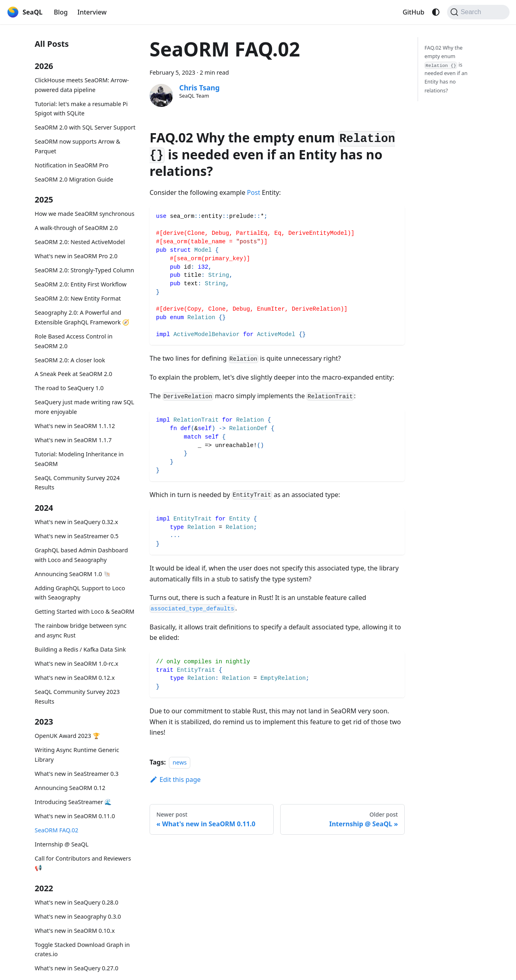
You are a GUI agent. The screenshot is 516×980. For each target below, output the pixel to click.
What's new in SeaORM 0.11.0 (75, 816)
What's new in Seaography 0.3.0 (78, 916)
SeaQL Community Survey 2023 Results (77, 697)
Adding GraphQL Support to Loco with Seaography (80, 593)
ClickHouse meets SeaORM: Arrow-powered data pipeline (82, 85)
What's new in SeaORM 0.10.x (75, 931)
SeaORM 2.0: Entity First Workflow (81, 284)
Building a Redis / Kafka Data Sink (80, 649)
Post (254, 192)
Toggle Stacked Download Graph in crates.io (82, 950)
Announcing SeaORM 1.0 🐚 (73, 574)
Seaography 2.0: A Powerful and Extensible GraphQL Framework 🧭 (82, 317)
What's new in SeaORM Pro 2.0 (76, 256)
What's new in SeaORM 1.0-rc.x (76, 663)
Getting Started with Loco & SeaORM (84, 611)
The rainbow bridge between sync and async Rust (81, 630)
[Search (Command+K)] (478, 12)
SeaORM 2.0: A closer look (70, 360)
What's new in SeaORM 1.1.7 (73, 440)
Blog (61, 12)
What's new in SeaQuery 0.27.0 (76, 968)
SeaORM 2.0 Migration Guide (74, 179)
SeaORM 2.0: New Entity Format (78, 298)
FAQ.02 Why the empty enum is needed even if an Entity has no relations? (446, 69)
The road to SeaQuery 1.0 (69, 388)
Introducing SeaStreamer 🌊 (73, 802)
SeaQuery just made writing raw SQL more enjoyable (84, 407)
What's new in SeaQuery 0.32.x (76, 522)
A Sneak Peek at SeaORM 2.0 (73, 374)
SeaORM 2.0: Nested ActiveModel (80, 242)
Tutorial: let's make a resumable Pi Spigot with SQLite (81, 109)
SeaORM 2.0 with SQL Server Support (85, 127)
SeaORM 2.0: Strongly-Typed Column (84, 270)
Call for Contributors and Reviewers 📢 (83, 863)
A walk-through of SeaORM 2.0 (76, 228)
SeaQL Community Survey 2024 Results (77, 483)
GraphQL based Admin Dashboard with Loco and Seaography (81, 555)
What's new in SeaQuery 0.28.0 (76, 902)
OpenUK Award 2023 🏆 (67, 736)
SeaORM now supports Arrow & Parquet (77, 146)
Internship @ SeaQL (62, 844)
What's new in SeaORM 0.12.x (75, 678)
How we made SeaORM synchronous (84, 214)
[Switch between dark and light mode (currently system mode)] (436, 12)
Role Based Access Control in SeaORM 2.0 (74, 341)
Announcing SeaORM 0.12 (70, 788)
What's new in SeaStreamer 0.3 (77, 774)
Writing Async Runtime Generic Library (77, 755)
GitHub (414, 12)
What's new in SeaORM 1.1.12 (75, 426)
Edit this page (175, 779)
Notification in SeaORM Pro (72, 165)
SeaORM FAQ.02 (56, 830)
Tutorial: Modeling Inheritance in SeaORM (79, 459)
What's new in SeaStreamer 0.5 (77, 536)
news (180, 762)
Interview (92, 12)
